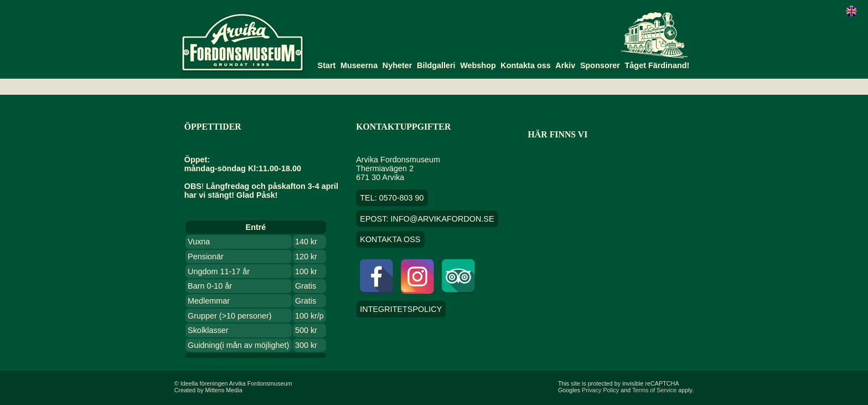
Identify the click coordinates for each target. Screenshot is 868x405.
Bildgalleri (436, 65)
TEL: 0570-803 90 (392, 198)
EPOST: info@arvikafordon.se (427, 219)
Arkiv (565, 65)
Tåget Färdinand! (657, 65)
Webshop (478, 65)
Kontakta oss (525, 65)
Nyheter (397, 65)
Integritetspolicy (401, 309)
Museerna (359, 65)
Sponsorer (600, 65)
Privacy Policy (600, 390)
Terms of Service (654, 390)
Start (327, 65)
